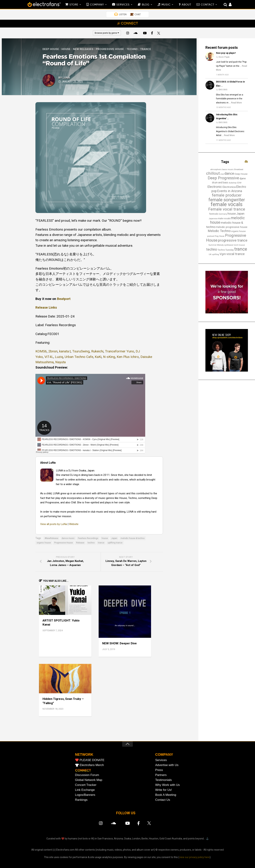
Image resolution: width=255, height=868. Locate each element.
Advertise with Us (167, 765)
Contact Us (163, 800)
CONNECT (129, 24)
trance (101, 543)
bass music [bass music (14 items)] (228, 169)
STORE (74, 5)
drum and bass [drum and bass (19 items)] (220, 183)
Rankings (81, 800)
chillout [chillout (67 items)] (213, 173)
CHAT (138, 15)
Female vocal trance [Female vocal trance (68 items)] (227, 209)
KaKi (98, 357)
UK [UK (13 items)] (210, 254)
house (105, 538)
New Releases (83, 49)
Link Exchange (85, 790)
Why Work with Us (168, 785)
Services (161, 760)
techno (91, 543)
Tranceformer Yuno (120, 351)
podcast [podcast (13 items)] (211, 236)
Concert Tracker (86, 785)
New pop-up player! (226, 53)
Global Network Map (89, 780)
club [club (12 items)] (222, 174)
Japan (114, 538)
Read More (236, 103)
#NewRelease (51, 538)
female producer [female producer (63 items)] (227, 195)
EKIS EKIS (223, 90)
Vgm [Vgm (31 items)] (223, 254)
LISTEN (123, 15)
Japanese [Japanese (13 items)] (213, 219)
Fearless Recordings (88, 538)
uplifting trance (115, 543)
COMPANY (97, 5)
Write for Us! (164, 790)
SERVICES (123, 5)
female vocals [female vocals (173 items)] (227, 204)
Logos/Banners (85, 795)
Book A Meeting (166, 795)
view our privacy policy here (194, 857)
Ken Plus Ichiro (128, 357)
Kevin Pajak (224, 57)
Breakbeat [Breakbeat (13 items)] (239, 169)
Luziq (59, 357)
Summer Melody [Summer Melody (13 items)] (216, 245)
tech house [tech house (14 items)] (239, 245)
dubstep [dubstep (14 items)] (233, 183)
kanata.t (65, 351)
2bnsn (53, 351)
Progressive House (110, 49)
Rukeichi (97, 351)
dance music (68, 538)
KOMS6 (41, 351)
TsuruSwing (81, 351)
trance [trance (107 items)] (241, 249)
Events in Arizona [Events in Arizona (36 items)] (230, 191)
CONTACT (208, 5)
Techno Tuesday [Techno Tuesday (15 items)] (226, 250)
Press (159, 770)
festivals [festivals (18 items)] (214, 214)
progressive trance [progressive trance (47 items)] (233, 240)
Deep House (51, 49)
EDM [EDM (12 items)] (239, 183)
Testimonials (164, 780)
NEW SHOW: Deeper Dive (119, 643)
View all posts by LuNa (54, 524)
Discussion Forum (87, 775)
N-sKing (109, 357)
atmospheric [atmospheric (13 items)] (216, 169)
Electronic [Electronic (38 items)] (215, 187)
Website (74, 524)
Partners (161, 775)
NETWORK (84, 754)
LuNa (66, 78)
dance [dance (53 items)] (229, 173)
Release (80, 543)
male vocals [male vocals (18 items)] (224, 218)
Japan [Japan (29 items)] (240, 214)
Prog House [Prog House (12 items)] (220, 236)
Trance (146, 49)
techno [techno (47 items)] (212, 249)
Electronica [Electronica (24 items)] (229, 187)
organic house (44, 543)
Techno (132, 49)
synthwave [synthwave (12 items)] (229, 245)
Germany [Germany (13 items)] (223, 214)
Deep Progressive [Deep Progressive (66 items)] (223, 178)
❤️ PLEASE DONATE (90, 760)
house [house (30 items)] (232, 214)
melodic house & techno (133, 538)
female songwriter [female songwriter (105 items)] (227, 200)
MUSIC (166, 5)
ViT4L (49, 357)
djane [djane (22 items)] (243, 178)
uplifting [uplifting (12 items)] (216, 254)
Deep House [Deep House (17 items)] (241, 174)
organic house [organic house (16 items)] (238, 231)
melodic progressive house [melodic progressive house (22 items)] (232, 227)
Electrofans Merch (92, 765)
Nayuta (60, 362)
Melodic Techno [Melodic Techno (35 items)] (219, 231)
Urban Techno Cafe (79, 357)
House (66, 49)
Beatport (64, 299)
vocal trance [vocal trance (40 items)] (236, 254)
